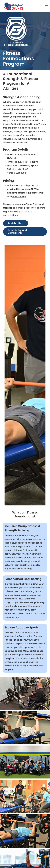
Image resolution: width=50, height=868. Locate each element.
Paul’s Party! (19, 196)
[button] (46, 6)
